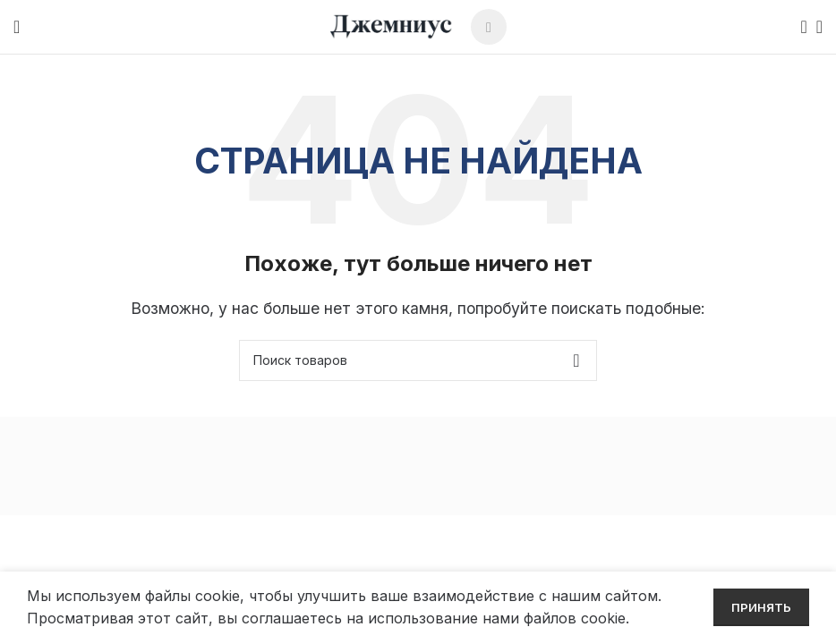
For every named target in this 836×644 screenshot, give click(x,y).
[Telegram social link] (489, 27)
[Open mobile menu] (17, 27)
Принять (761, 607)
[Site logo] (391, 25)
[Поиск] (798, 27)
